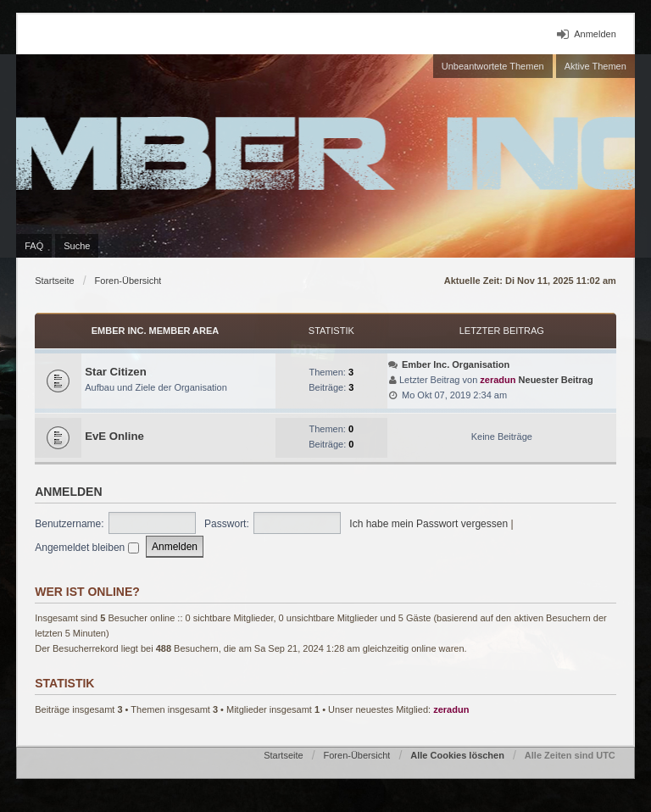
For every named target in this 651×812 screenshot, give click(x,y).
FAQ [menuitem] (34, 246)
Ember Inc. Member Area (156, 331)
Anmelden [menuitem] (595, 34)
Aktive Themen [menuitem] (595, 66)
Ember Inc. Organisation (456, 364)
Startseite (54, 281)
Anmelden (68, 492)
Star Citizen (116, 372)
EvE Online (114, 436)
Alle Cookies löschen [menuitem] (457, 755)
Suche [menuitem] (77, 246)
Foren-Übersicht (128, 281)
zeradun (498, 380)
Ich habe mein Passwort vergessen (428, 524)
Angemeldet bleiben (86, 548)
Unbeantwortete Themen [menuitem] (493, 66)
